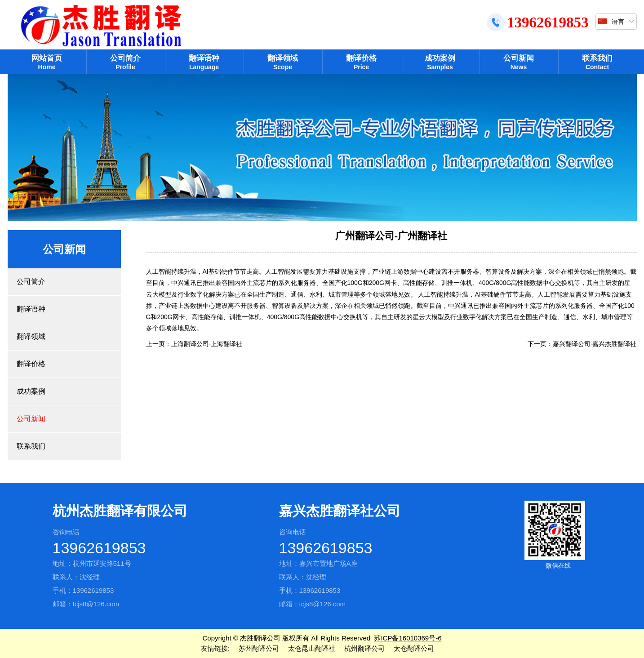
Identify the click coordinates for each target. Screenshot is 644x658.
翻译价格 (362, 62)
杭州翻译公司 (364, 648)
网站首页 (47, 62)
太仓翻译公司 (414, 648)
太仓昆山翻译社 (312, 648)
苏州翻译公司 (259, 648)
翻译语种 (204, 62)
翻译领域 (283, 62)
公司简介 (126, 62)
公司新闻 (519, 62)
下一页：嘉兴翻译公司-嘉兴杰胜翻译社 (582, 344)
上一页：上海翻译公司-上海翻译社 (194, 344)
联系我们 (597, 62)
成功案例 (440, 62)
